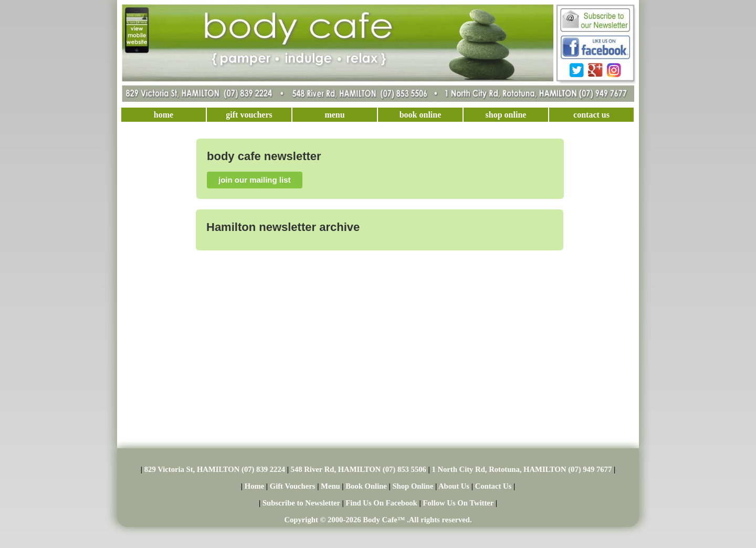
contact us (591, 115)
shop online (506, 115)
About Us (454, 486)
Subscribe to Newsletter (301, 503)
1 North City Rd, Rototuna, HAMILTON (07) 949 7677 (522, 469)
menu (334, 115)
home (164, 115)
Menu (330, 486)
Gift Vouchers (293, 486)
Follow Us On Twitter (458, 503)
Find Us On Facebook (381, 503)
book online (421, 115)
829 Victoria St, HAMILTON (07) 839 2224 (215, 469)
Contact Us (493, 486)
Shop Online (413, 486)
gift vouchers (249, 115)
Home (254, 486)
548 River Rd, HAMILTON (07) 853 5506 (359, 469)
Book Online (366, 486)
